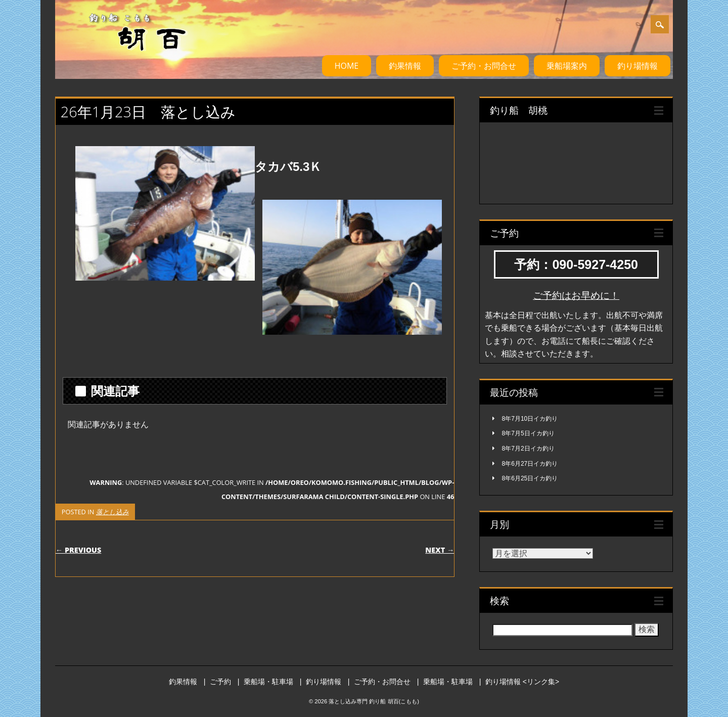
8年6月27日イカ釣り (530, 464)
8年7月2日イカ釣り (528, 449)
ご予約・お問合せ (484, 66)
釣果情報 (405, 66)
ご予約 (220, 682)
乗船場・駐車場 (268, 682)
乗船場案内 (567, 66)
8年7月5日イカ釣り (528, 433)
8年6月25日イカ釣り (530, 478)
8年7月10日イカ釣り (530, 419)
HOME (347, 66)
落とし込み (112, 512)
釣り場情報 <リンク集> (522, 682)
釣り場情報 (638, 66)
